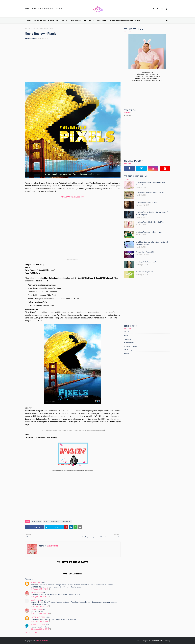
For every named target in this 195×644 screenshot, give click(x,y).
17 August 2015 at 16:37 (40, 596)
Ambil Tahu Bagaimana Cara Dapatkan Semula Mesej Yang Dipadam (152, 243)
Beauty (127, 332)
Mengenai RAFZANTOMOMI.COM (42, 9)
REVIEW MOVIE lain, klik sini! (73, 197)
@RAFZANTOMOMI (42, 641)
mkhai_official (36, 583)
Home (27, 9)
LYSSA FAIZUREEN (38, 617)
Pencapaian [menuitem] (76, 20)
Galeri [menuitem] (64, 20)
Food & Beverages (131, 346)
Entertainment (37, 521)
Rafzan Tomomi (30, 38)
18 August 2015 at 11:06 (40, 621)
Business (128, 339)
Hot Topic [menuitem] (88, 20)
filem (46, 521)
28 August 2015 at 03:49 (40, 629)
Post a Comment (31, 632)
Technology (129, 350)
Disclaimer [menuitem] (102, 20)
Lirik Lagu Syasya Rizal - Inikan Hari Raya (150, 222)
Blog (127, 335)
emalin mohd (36, 600)
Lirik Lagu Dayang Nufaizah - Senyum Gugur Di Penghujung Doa (152, 213)
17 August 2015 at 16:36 (40, 589)
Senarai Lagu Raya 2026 (144, 272)
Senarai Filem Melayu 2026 (145, 252)
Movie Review (55, 521)
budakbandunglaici (38, 625)
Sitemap (59, 9)
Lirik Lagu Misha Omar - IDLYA (146, 262)
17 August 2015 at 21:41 (40, 606)
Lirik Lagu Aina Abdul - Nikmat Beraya (149, 232)
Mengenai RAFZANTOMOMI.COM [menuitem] (46, 20)
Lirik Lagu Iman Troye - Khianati (147, 202)
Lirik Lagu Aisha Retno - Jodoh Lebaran (150, 192)
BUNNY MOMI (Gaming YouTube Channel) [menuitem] (126, 20)
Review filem (34, 28)
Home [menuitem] (29, 20)
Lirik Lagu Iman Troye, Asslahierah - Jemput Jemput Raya (151, 184)
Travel (127, 353)
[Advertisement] (74, 61)
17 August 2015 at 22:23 (40, 614)
